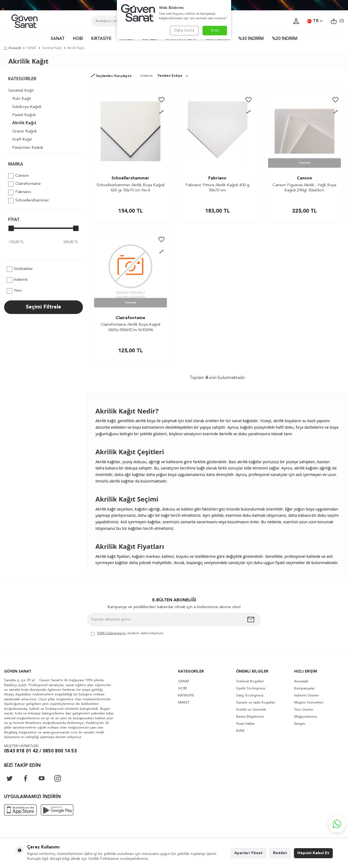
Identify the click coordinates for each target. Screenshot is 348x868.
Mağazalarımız (306, 717)
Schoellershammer (29, 201)
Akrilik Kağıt (24, 123)
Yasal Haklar (245, 724)
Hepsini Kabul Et (313, 853)
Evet (215, 30)
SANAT (58, 39)
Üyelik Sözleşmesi (251, 688)
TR (315, 21)
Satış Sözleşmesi (250, 696)
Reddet (280, 853)
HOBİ (78, 39)
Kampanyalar (304, 688)
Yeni (14, 291)
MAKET (184, 703)
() (337, 21)
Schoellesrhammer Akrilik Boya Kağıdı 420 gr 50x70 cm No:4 (130, 188)
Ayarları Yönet (248, 853)
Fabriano (20, 192)
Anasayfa (13, 48)
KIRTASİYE (101, 39)
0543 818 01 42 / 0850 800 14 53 (40, 751)
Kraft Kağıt (22, 140)
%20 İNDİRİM (285, 39)
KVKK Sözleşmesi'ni (111, 633)
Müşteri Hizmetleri (309, 703)
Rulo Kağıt (22, 99)
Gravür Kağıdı (24, 131)
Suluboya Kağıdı (27, 107)
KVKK (240, 731)
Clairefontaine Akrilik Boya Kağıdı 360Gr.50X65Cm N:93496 (130, 327)
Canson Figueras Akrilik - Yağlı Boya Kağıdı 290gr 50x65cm (304, 188)
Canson (18, 176)
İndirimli (17, 280)
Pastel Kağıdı (24, 115)
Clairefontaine (24, 184)
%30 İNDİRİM (251, 39)
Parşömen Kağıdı (28, 148)
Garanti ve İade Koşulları (256, 703)
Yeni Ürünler (304, 710)
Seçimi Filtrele (43, 307)
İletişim (300, 724)
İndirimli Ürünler (307, 696)
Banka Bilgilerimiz (250, 717)
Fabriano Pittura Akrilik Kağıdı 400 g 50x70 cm (217, 188)
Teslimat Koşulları (250, 681)
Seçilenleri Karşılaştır (111, 76)
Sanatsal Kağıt (52, 48)
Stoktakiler (20, 269)
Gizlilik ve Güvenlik (251, 710)
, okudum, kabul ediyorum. (128, 634)
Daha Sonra (184, 30)
